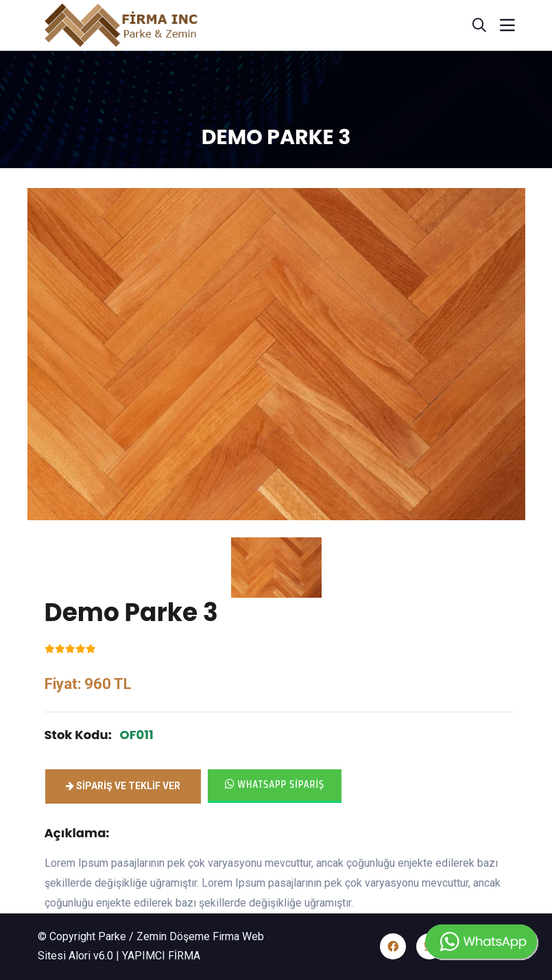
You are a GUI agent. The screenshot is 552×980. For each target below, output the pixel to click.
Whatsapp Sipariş (275, 784)
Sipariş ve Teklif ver (123, 786)
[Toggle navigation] (507, 25)
